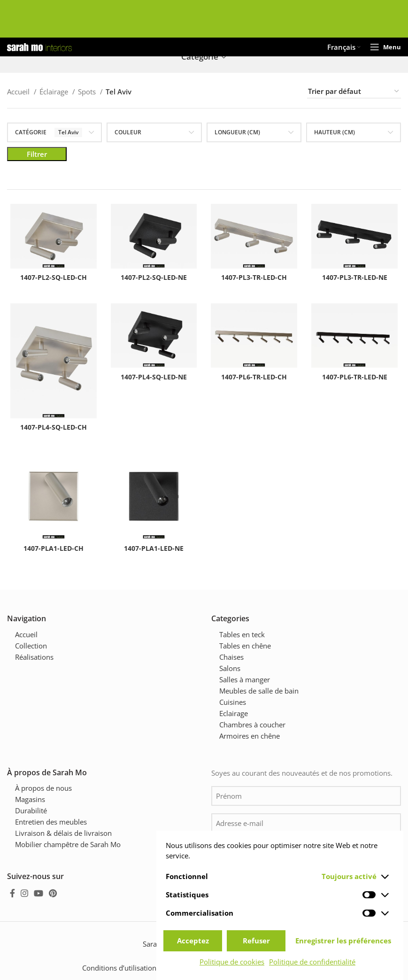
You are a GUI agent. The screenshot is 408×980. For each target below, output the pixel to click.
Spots (88, 92)
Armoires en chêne (250, 734)
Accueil (19, 92)
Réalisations (34, 656)
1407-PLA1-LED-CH (51, 553)
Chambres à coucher (252, 723)
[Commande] (354, 92)
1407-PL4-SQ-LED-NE (153, 379)
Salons (230, 667)
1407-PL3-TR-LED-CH (255, 278)
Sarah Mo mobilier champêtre (191, 942)
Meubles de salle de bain (259, 689)
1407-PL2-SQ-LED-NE (153, 278)
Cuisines (233, 701)
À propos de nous (43, 787)
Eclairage (234, 712)
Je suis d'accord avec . (304, 850)
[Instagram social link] (24, 892)
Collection (31, 644)
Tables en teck (242, 633)
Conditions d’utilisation (119, 966)
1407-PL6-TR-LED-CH (255, 379)
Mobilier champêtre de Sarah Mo (68, 843)
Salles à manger (245, 678)
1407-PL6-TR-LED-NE (357, 379)
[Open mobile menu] (385, 47)
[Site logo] (39, 46)
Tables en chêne (245, 644)
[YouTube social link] (38, 892)
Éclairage (55, 92)
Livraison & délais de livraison (63, 832)
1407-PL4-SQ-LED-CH (51, 430)
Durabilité (31, 809)
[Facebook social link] (12, 892)
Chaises (231, 656)
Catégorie (200, 57)
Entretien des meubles (51, 820)
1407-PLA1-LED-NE (153, 553)
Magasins (30, 798)
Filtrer (37, 154)
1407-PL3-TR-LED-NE (357, 278)
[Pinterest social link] (53, 892)
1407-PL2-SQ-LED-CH (51, 278)
